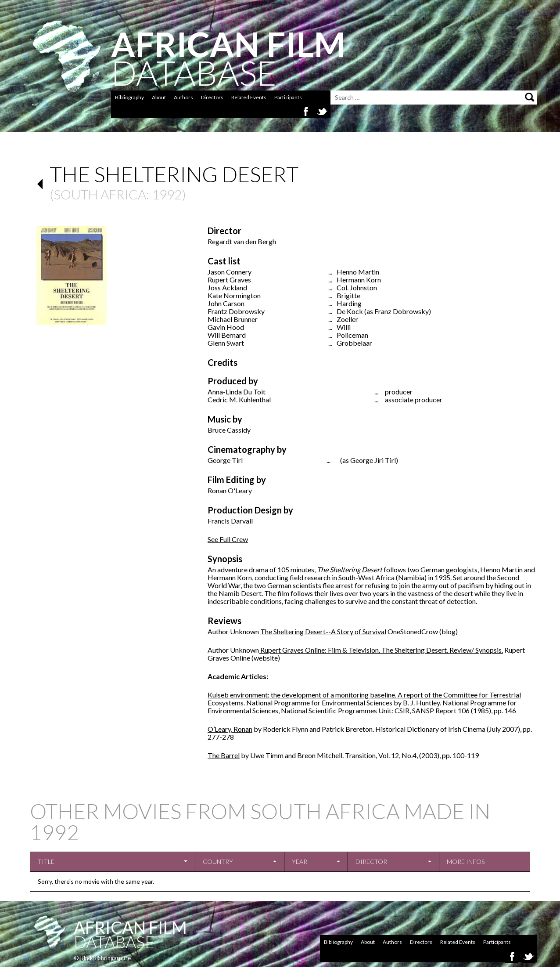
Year (300, 862)
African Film (130, 927)
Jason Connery (230, 272)
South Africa (100, 194)
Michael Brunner (233, 319)
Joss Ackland (227, 287)
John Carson (226, 303)
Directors (212, 97)
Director (371, 862)
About (159, 97)
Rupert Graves (229, 280)
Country (218, 862)
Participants (288, 97)
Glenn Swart (226, 343)
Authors (183, 97)
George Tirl (225, 460)
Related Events (249, 97)
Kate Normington (234, 295)
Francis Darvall (230, 521)
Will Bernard (227, 335)
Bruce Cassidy (229, 430)
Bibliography (129, 97)
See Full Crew (228, 539)
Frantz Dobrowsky (236, 311)
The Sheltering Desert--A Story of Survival (323, 631)
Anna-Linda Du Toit (237, 392)
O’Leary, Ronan (230, 729)
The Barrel (224, 755)
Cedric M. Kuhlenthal (239, 399)
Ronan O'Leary (230, 490)
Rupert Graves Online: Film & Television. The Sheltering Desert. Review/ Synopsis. (381, 650)
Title (46, 862)
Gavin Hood (226, 327)
